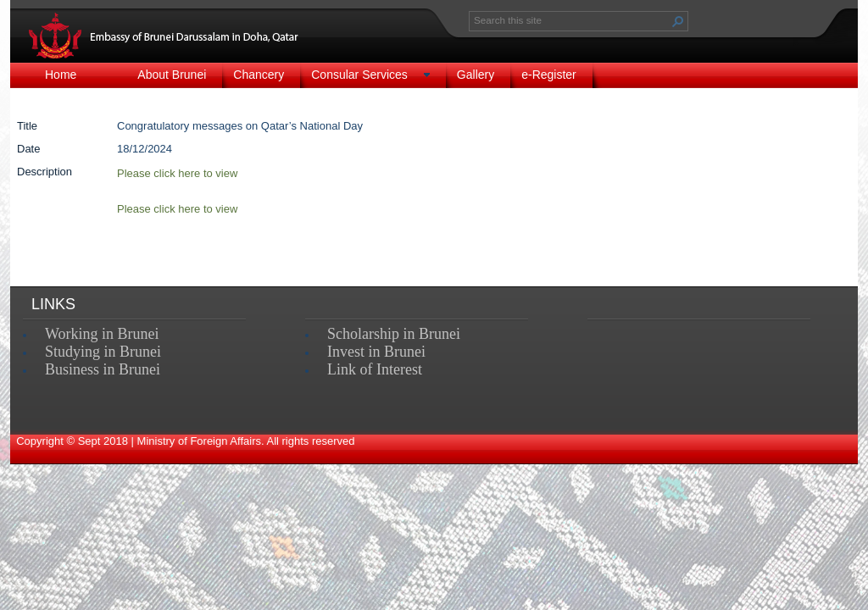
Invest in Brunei (376, 352)
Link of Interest (375, 369)
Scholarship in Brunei (394, 334)
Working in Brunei (102, 334)
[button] (678, 21)
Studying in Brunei (103, 352)
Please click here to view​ (177, 173)
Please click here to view (177, 209)
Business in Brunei (103, 369)
